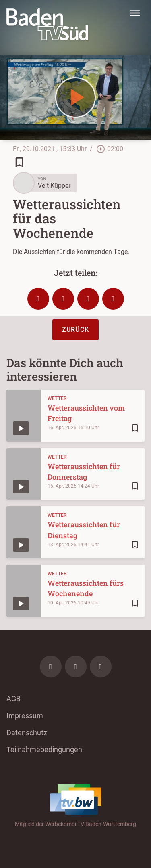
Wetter (57, 398)
